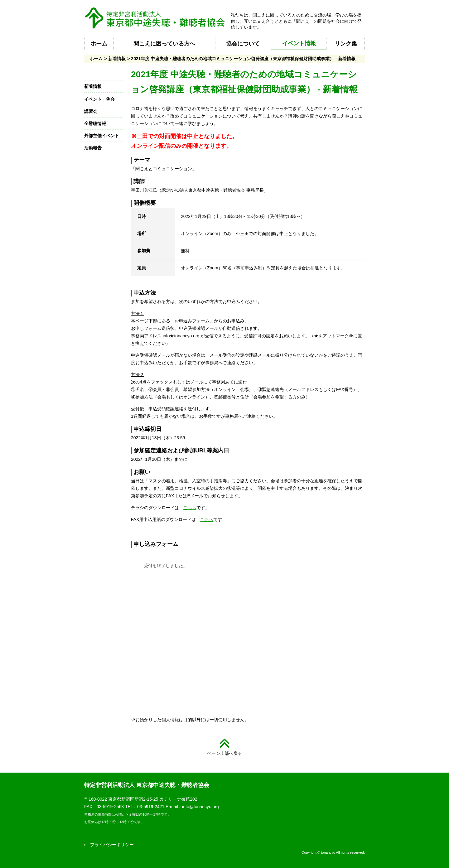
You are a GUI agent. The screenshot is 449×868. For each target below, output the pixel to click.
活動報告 (93, 148)
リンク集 (346, 44)
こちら (190, 508)
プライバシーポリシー (112, 845)
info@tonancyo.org (200, 807)
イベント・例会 (99, 99)
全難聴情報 (95, 123)
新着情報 (117, 59)
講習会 (91, 111)
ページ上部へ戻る (224, 753)
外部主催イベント (102, 136)
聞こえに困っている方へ (164, 44)
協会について (243, 44)
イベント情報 (299, 43)
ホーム (99, 44)
